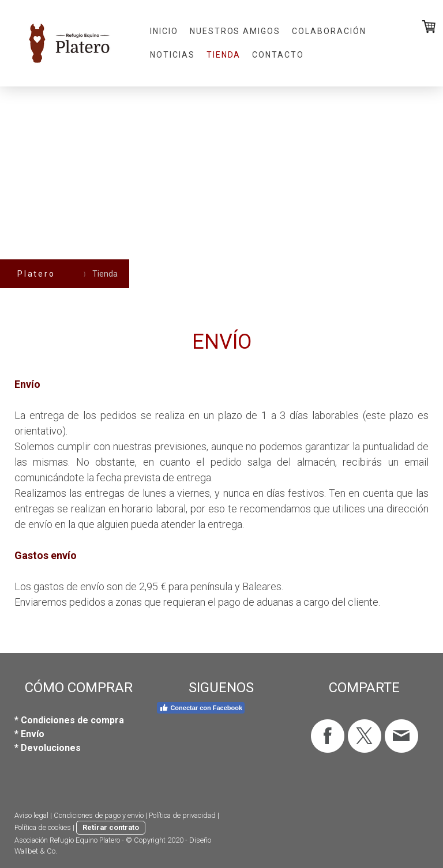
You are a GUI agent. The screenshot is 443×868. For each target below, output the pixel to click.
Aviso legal (31, 815)
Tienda (224, 55)
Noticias (172, 55)
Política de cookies (43, 827)
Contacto (278, 55)
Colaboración (329, 31)
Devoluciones (51, 748)
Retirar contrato (111, 827)
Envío (33, 734)
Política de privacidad (182, 815)
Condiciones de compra (72, 720)
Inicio (164, 31)
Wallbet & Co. (36, 851)
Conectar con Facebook (201, 708)
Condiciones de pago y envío (99, 815)
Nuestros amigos (235, 31)
